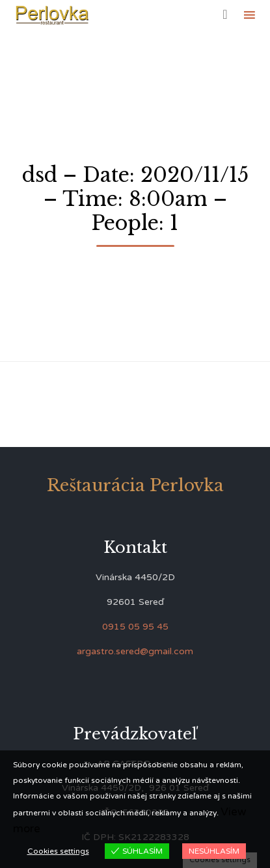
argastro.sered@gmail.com (135, 651)
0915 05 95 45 (135, 627)
